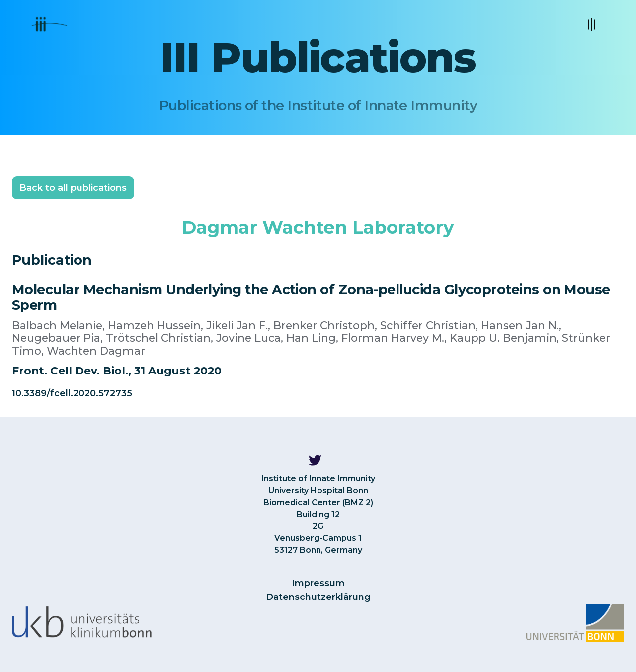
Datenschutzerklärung (318, 597)
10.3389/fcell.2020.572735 (72, 393)
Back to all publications (73, 188)
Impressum (318, 583)
